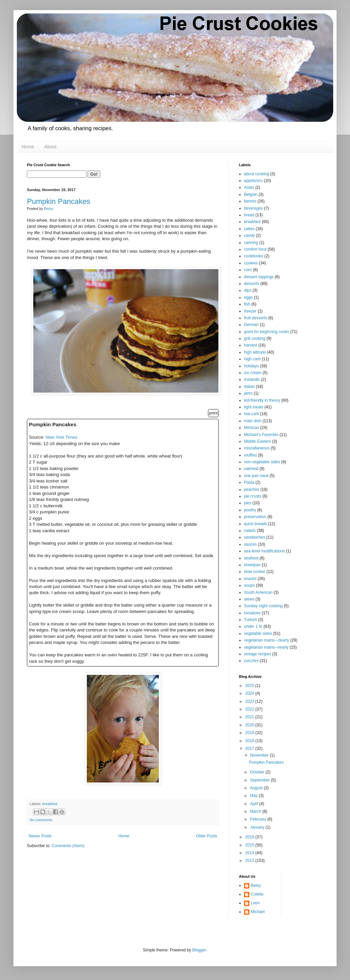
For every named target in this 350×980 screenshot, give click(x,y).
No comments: (41, 820)
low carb (252, 414)
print (213, 413)
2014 (250, 853)
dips (248, 290)
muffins (250, 455)
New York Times (61, 437)
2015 (250, 845)
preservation (255, 517)
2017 (250, 749)
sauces (250, 544)
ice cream (253, 373)
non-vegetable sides (262, 462)
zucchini (251, 661)
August (257, 788)
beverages (253, 208)
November (260, 755)
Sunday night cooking (263, 606)
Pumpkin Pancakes (59, 201)
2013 (250, 861)
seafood (251, 558)
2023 (250, 701)
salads (250, 531)
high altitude (255, 352)
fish (247, 304)
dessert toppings (259, 277)
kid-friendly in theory (262, 400)
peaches (252, 489)
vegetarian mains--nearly (266, 647)
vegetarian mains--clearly (267, 640)
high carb (252, 359)
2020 (250, 725)
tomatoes (252, 613)
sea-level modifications (264, 551)
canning (251, 243)
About (50, 147)
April (255, 804)
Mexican (252, 428)
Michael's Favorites (261, 435)
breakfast (50, 804)
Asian (249, 187)
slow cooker (255, 572)
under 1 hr (253, 626)
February (259, 819)
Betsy (256, 885)
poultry (250, 510)
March (256, 811)
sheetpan (252, 565)
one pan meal (256, 476)
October (258, 772)
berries (250, 201)
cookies (251, 263)
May (254, 796)
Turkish (251, 620)
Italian (249, 387)
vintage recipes (258, 654)
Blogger (199, 950)
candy (249, 235)
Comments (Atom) (68, 846)
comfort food (255, 249)
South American (258, 592)
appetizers (253, 181)
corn (248, 270)
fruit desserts (256, 318)
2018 (250, 741)
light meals (254, 407)
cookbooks (254, 256)
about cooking (257, 174)
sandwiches (255, 537)
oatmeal (251, 469)
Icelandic (252, 379)
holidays (251, 366)
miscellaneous (257, 448)
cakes (249, 229)
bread (249, 215)
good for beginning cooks (267, 332)
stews (249, 599)
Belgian (251, 194)
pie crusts (253, 496)
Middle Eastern (257, 441)
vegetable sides (258, 633)
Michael (258, 912)
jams (248, 393)
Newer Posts (40, 836)
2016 (250, 837)
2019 (250, 733)
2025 (250, 686)
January (258, 827)
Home (28, 147)
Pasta (249, 482)
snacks (250, 579)
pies (248, 503)
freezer (250, 311)
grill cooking (255, 338)
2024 (250, 693)
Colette (257, 894)
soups (249, 585)
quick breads (255, 524)
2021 (250, 717)
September (260, 780)
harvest (251, 345)
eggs (248, 297)
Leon (255, 903)
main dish (253, 421)
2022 (250, 709)
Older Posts (206, 836)
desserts (252, 284)
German (251, 325)
